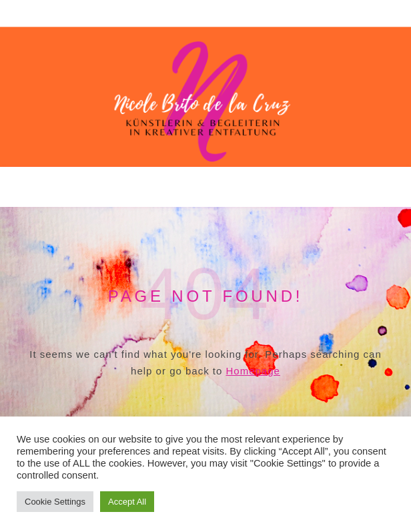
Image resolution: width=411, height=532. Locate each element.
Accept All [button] (127, 502)
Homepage (253, 371)
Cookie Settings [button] (55, 502)
